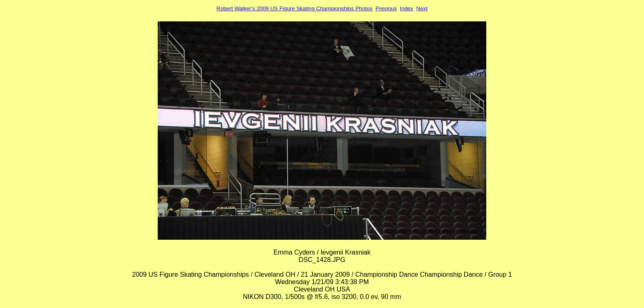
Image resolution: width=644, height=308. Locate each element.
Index (407, 8)
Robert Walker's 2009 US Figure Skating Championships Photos (294, 8)
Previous (386, 8)
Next (422, 8)
